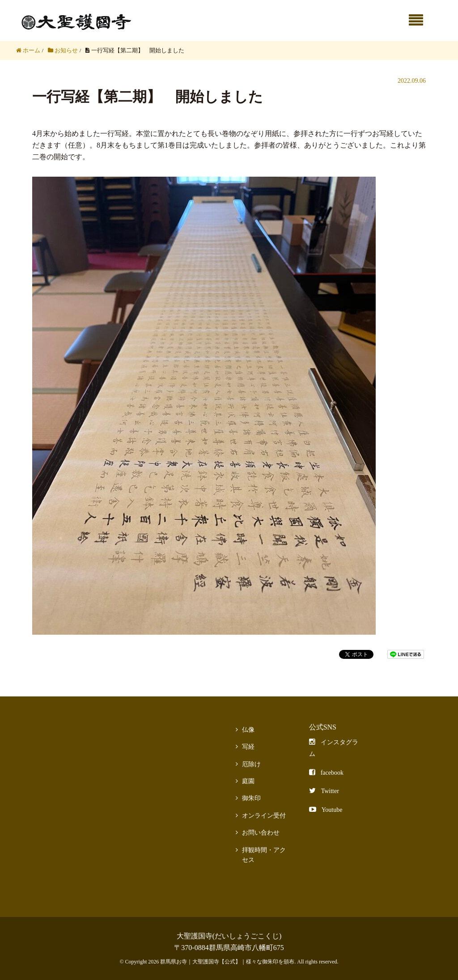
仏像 (248, 730)
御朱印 (251, 798)
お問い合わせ (261, 833)
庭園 (248, 781)
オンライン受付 (264, 816)
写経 (248, 747)
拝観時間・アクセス (264, 855)
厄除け (251, 764)
